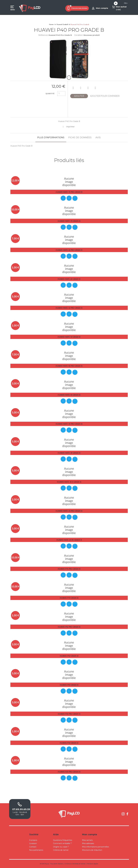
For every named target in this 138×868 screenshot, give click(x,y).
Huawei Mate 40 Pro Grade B (69, 366)
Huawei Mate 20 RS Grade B (69, 540)
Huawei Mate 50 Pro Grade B (69, 308)
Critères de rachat (61, 850)
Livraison (33, 843)
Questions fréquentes (63, 840)
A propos (33, 840)
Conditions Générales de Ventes (75, 864)
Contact (33, 847)
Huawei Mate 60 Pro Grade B (69, 250)
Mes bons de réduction (92, 850)
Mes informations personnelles (95, 847)
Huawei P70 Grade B (69, 598)
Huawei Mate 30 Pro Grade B (69, 424)
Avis (98, 137)
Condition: (79, 35)
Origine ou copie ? (61, 847)
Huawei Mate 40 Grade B (69, 395)
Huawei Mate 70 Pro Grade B (69, 192)
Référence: (43, 35)
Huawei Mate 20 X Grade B (69, 482)
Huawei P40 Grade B (69, 685)
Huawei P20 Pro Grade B (69, 772)
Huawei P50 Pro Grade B (69, 627)
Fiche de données (80, 137)
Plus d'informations (51, 137)
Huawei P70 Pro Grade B (69, 569)
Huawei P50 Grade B (69, 656)
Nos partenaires (36, 850)
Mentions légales (93, 864)
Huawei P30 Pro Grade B (69, 714)
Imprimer (70, 127)
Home (51, 24)
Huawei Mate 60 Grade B (69, 279)
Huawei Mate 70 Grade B (69, 221)
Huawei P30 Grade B (69, 743)
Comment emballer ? (62, 843)
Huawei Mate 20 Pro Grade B (69, 511)
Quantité (50, 94)
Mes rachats (87, 840)
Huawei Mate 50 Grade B (69, 337)
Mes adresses (88, 843)
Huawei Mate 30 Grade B (69, 453)
